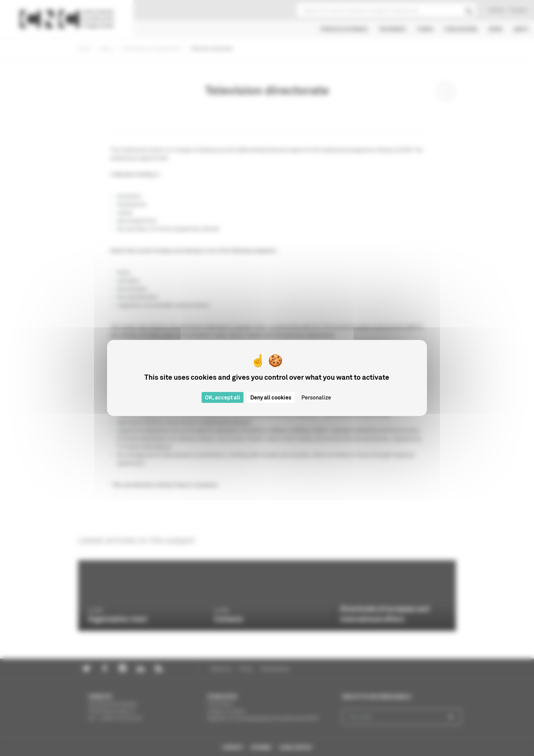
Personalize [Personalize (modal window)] (316, 397)
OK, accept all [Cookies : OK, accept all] (223, 397)
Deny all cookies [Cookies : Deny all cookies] (271, 397)
